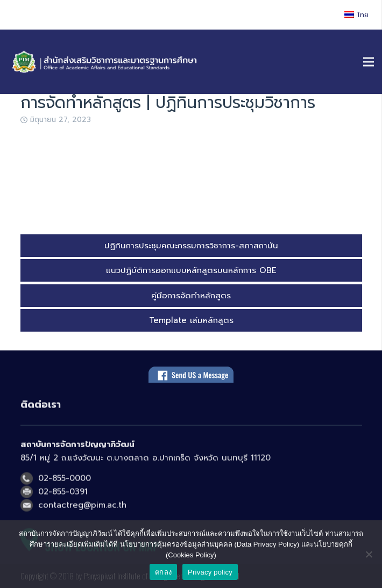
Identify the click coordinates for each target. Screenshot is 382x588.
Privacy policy (210, 572)
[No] (369, 554)
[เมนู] (369, 62)
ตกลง (163, 572)
